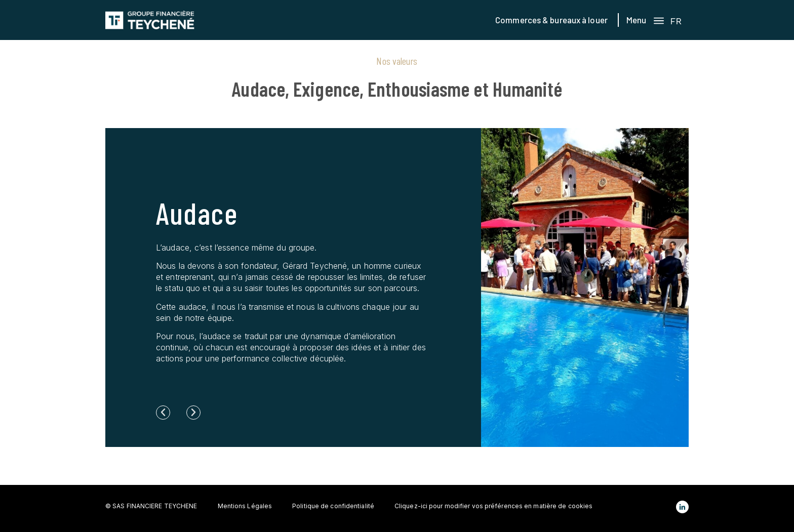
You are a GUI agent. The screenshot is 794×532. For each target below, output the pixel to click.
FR (676, 21)
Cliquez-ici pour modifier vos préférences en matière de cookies (493, 506)
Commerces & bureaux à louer (551, 20)
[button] (163, 413)
